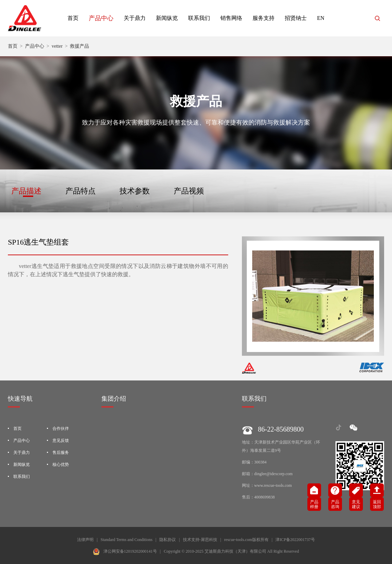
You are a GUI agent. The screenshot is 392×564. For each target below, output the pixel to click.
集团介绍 (114, 399)
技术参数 (135, 191)
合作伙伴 (61, 428)
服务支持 (264, 18)
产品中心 (101, 18)
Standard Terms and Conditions (127, 540)
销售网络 (231, 18)
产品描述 (26, 191)
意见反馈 (61, 440)
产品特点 (81, 191)
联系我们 (199, 18)
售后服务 (61, 453)
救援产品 (79, 46)
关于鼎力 (135, 18)
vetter (57, 46)
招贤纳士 (296, 18)
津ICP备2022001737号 (295, 540)
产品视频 (189, 191)
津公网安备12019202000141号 (130, 551)
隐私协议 (168, 540)
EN (321, 18)
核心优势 (61, 465)
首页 (73, 18)
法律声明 (85, 540)
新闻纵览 (167, 18)
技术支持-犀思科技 (200, 540)
